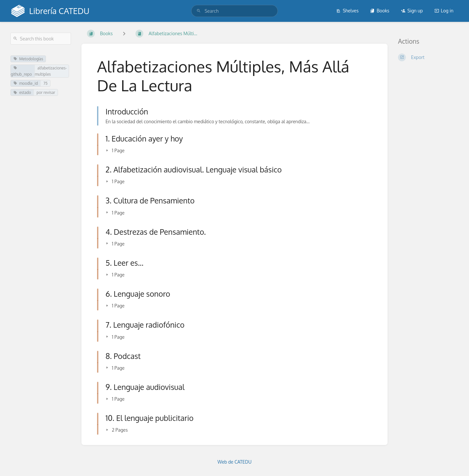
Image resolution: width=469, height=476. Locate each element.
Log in (444, 11)
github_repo (21, 71)
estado (22, 92)
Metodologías (28, 59)
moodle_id (26, 83)
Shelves (347, 11)
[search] (234, 11)
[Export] (428, 57)
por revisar (46, 92)
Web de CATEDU (235, 462)
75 (45, 83)
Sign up (412, 11)
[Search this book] (41, 39)
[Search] (199, 11)
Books (380, 11)
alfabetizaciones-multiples (51, 71)
